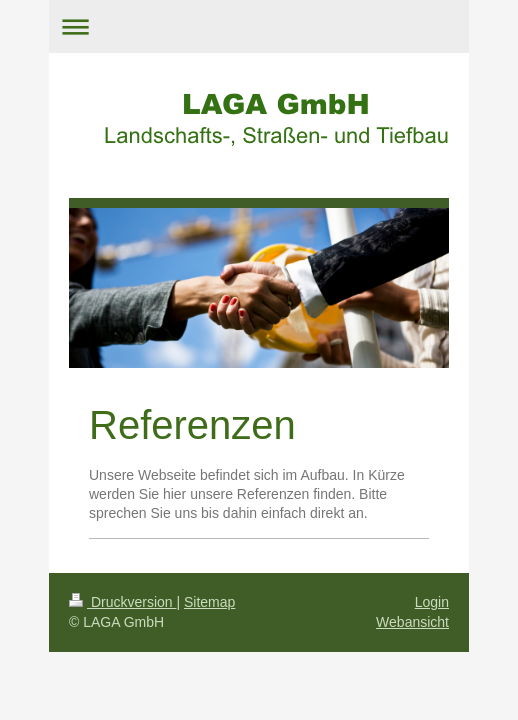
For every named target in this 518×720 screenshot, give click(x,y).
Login (432, 602)
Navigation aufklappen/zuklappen (259, 26)
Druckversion (122, 602)
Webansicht (412, 622)
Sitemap (209, 602)
